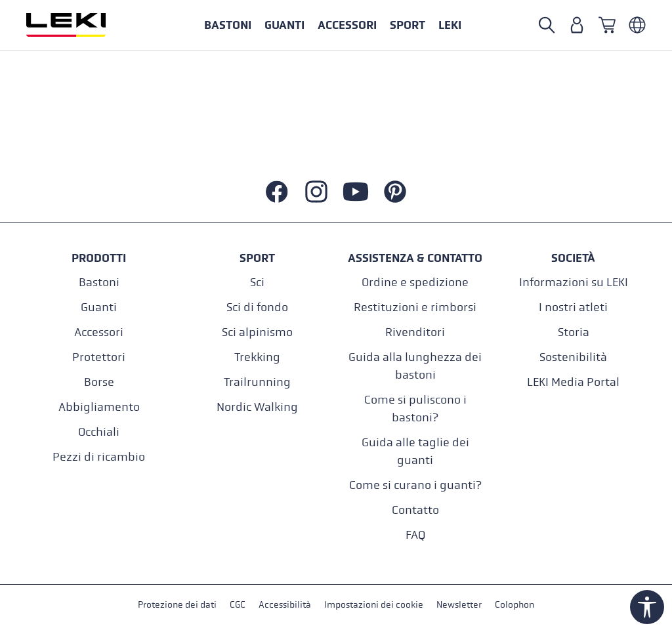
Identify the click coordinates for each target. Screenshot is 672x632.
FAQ (415, 535)
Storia (574, 332)
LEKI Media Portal (573, 382)
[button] (408, 25)
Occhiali (99, 432)
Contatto (415, 510)
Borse (99, 382)
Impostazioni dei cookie (374, 605)
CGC (238, 605)
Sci (257, 283)
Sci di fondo (257, 307)
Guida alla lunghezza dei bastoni (415, 366)
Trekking (257, 357)
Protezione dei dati (177, 605)
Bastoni (99, 283)
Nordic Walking (257, 407)
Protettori (99, 357)
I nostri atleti (573, 307)
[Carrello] (607, 25)
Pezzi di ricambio (99, 457)
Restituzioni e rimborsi (415, 307)
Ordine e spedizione (415, 283)
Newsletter (459, 605)
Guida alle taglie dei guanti (415, 452)
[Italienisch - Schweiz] (637, 25)
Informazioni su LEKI (574, 283)
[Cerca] (547, 25)
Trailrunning (257, 382)
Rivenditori (415, 332)
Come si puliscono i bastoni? (415, 409)
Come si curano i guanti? (415, 485)
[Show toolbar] (647, 607)
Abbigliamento (99, 407)
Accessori (99, 332)
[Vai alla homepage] (80, 25)
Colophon (514, 605)
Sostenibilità (573, 357)
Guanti (99, 307)
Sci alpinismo (257, 332)
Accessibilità (285, 605)
